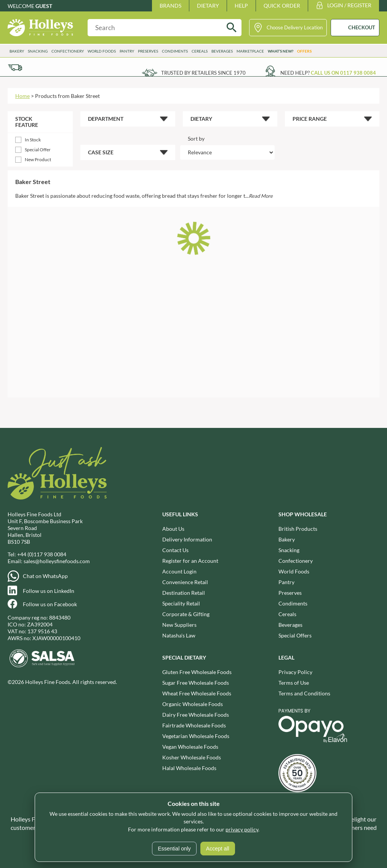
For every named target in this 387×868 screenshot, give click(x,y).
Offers (304, 51)
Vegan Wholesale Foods (190, 747)
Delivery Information (187, 539)
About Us (173, 529)
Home (22, 96)
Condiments (175, 51)
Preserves (148, 51)
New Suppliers (179, 625)
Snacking (38, 51)
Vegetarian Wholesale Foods (196, 736)
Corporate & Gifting (186, 614)
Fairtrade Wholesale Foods (194, 725)
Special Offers (295, 635)
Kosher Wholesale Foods (192, 757)
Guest (44, 6)
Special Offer (38, 150)
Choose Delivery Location (295, 27)
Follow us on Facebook (50, 604)
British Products (298, 529)
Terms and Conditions (304, 693)
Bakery (17, 51)
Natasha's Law (179, 635)
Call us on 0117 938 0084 (343, 73)
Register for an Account (190, 561)
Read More (261, 196)
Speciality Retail (181, 603)
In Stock (33, 140)
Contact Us (175, 550)
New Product (38, 159)
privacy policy (242, 829)
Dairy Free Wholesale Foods (196, 715)
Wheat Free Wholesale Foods (197, 693)
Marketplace (250, 51)
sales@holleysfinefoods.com (57, 561)
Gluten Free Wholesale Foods (197, 672)
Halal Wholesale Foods (189, 768)
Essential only (174, 849)
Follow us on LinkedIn (49, 591)
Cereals (200, 51)
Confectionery (68, 51)
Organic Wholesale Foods (193, 704)
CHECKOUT (362, 27)
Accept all (218, 849)
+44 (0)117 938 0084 (42, 554)
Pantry (127, 51)
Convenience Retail (185, 582)
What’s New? (281, 51)
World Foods (102, 51)
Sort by (196, 139)
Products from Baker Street (67, 96)
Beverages (222, 51)
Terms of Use (294, 683)
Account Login (179, 571)
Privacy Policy (295, 672)
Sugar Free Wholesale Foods (196, 683)
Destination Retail (184, 593)
